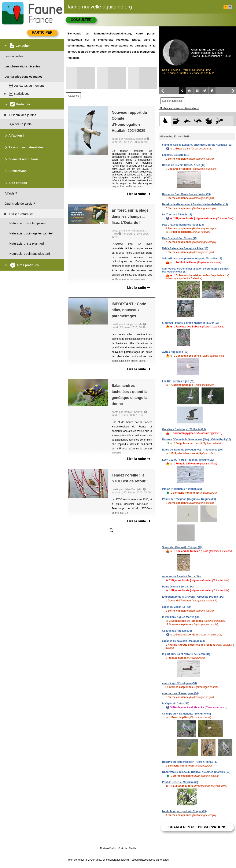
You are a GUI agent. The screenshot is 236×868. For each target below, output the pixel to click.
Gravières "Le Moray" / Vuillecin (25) (184, 429)
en (230, 7)
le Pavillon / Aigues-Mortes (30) (181, 617)
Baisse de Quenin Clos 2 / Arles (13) (184, 165)
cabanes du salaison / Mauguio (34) (183, 641)
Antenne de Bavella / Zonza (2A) (181, 576)
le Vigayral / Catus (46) (176, 704)
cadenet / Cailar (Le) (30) (177, 607)
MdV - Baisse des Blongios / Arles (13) (185, 248)
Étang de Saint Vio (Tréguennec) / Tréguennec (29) (192, 450)
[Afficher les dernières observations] (179, 108)
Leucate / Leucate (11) (175, 155)
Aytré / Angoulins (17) (175, 352)
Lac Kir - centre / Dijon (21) (178, 381)
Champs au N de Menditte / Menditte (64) (187, 714)
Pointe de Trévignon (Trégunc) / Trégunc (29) (189, 499)
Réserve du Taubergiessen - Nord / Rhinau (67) (190, 762)
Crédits (132, 848)
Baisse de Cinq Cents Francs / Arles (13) (187, 194)
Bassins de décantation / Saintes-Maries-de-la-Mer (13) (195, 204)
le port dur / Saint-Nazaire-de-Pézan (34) (186, 654)
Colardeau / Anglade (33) (177, 631)
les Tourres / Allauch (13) (177, 215)
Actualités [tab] (73, 96)
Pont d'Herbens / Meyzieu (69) (180, 782)
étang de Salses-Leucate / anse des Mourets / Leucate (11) (197, 145)
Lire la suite (139, 194)
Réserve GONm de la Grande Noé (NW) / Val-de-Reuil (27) (197, 439)
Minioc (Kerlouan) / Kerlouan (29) (182, 489)
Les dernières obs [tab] (172, 101)
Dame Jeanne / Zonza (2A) (178, 587)
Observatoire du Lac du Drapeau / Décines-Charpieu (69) (196, 772)
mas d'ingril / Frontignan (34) (180, 683)
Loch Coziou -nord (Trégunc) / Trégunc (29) (188, 460)
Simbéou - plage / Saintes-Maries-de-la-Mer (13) (191, 323)
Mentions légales (108, 848)
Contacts (123, 848)
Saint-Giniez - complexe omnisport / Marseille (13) (192, 259)
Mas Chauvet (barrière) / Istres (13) (183, 225)
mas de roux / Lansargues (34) (180, 693)
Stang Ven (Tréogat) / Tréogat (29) (182, 547)
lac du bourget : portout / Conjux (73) (185, 811)
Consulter (81, 20)
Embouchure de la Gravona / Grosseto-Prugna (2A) (193, 597)
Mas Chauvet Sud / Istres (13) (180, 238)
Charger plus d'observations (197, 827)
